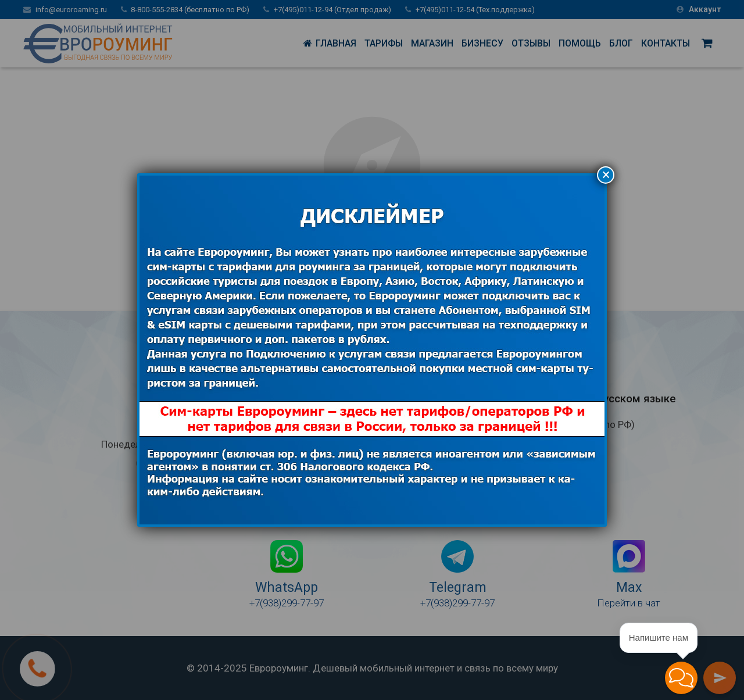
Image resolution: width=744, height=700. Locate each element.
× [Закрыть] (606, 175)
